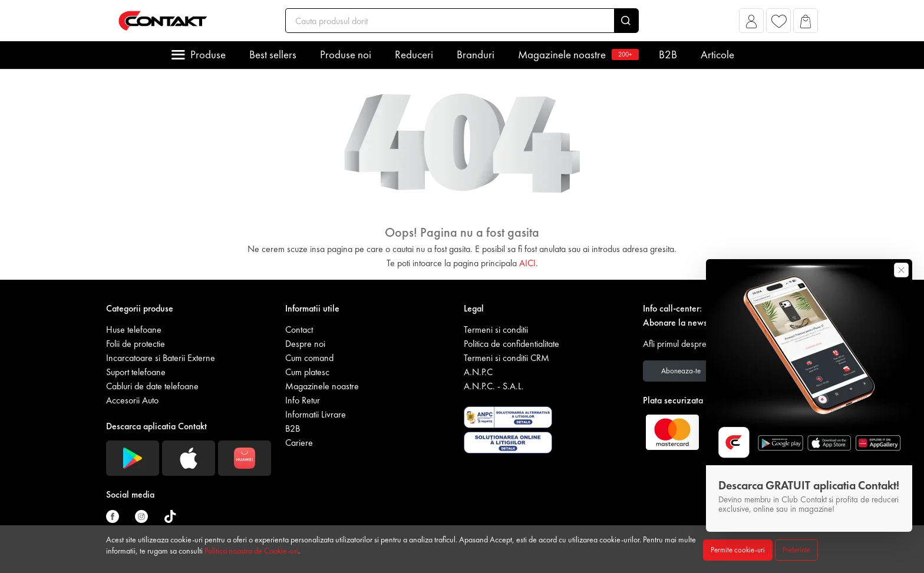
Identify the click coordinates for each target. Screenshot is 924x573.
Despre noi (305, 344)
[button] (752, 24)
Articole (717, 54)
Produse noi (346, 54)
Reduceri (414, 54)
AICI (527, 263)
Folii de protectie (136, 344)
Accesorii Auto (132, 400)
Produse (208, 54)
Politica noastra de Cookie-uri (251, 551)
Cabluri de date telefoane (152, 386)
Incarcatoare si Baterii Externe (161, 358)
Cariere (299, 443)
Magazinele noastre (577, 54)
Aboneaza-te (681, 371)
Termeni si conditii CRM (506, 358)
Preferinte (796, 550)
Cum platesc (307, 372)
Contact (299, 329)
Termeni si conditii (496, 329)
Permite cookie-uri (738, 550)
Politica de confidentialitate (511, 344)
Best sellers (273, 54)
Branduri (476, 54)
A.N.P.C (478, 372)
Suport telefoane (136, 372)
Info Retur (303, 400)
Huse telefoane (134, 329)
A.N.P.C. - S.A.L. (494, 386)
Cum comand (309, 358)
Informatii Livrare (316, 414)
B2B (668, 54)
